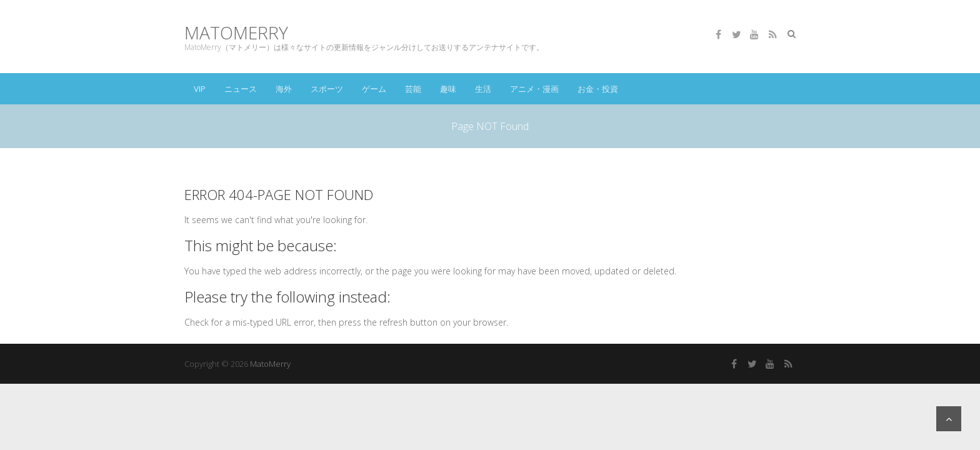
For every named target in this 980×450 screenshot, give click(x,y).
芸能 (413, 89)
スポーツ (327, 89)
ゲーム (374, 89)
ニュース (241, 89)
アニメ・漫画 (534, 89)
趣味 (448, 89)
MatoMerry (236, 33)
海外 (284, 89)
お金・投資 (598, 89)
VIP (200, 89)
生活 (483, 89)
